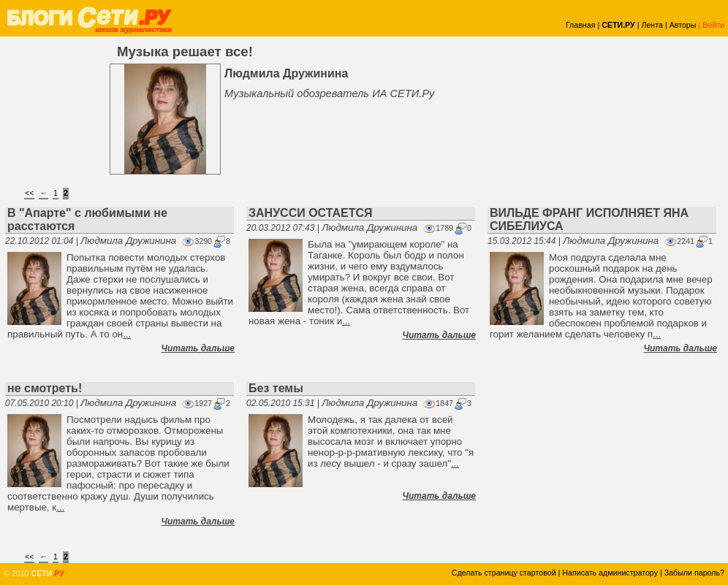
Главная (581, 25)
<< (29, 193)
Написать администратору (610, 573)
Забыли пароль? (694, 573)
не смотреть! (45, 388)
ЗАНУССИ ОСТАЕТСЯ (311, 213)
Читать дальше (198, 348)
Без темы (276, 388)
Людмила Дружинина (128, 241)
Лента (652, 25)
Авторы (683, 25)
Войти (713, 25)
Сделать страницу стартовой (504, 573)
